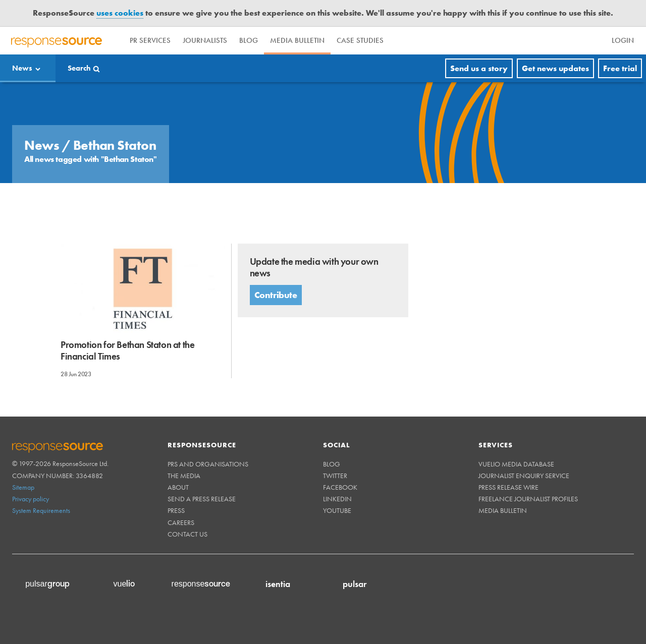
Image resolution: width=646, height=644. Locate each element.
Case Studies (360, 40)
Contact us (187, 534)
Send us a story (479, 68)
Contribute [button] (276, 295)
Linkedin (337, 499)
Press (176, 510)
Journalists (205, 40)
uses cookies (120, 13)
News (22, 68)
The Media (184, 476)
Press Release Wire (508, 487)
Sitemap (23, 487)
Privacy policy (31, 499)
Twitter (335, 476)
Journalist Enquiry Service (524, 476)
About (178, 487)
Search (79, 68)
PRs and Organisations (208, 464)
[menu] (585, 41)
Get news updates (555, 68)
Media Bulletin (297, 40)
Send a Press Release (202, 499)
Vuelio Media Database (516, 464)
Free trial (620, 68)
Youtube (337, 510)
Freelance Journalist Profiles (528, 499)
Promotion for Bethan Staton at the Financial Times (127, 350)
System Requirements (41, 510)
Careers (181, 522)
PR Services (150, 40)
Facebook (340, 487)
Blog (249, 40)
